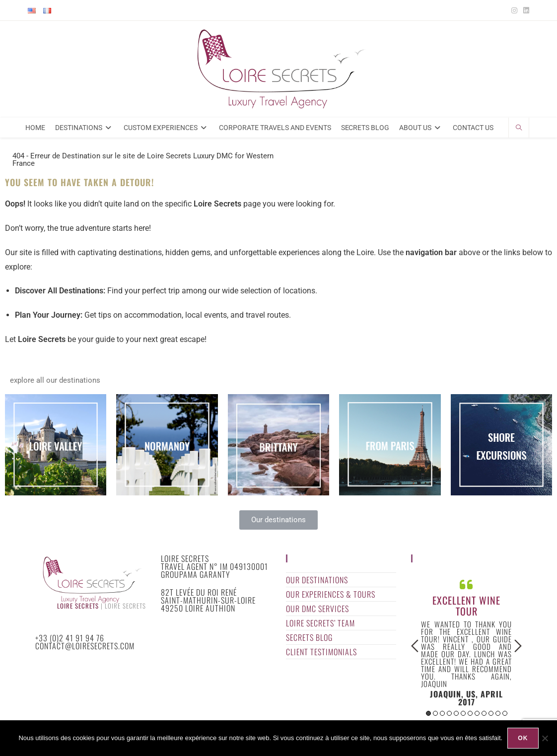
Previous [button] (415, 646)
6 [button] (463, 713)
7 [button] (470, 713)
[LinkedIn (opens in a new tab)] (525, 10)
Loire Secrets (78, 606)
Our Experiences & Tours (331, 594)
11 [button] (498, 713)
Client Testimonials (321, 652)
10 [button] (491, 713)
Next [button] (518, 646)
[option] (466, 642)
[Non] (545, 738)
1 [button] (428, 713)
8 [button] (477, 713)
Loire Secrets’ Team (320, 623)
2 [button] (435, 713)
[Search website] (519, 129)
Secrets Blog (309, 637)
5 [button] (456, 713)
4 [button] (449, 713)
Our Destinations (317, 580)
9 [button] (484, 713)
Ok (523, 738)
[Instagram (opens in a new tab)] (514, 10)
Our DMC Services (317, 609)
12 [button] (505, 713)
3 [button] (442, 713)
